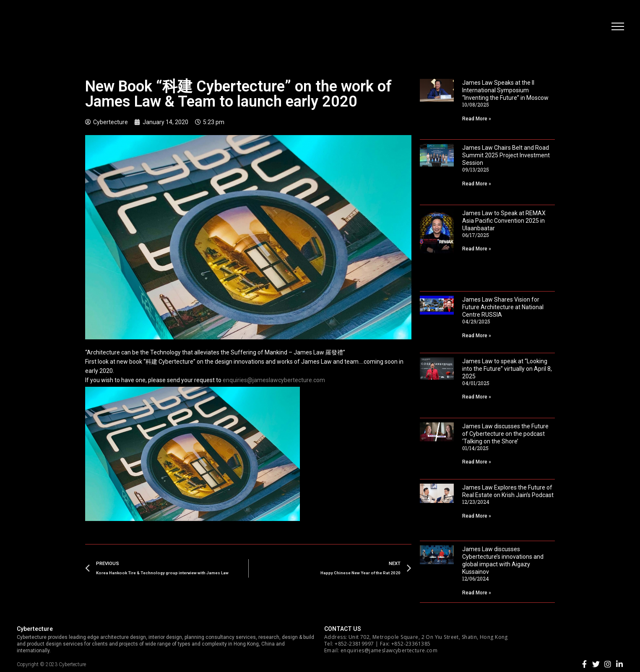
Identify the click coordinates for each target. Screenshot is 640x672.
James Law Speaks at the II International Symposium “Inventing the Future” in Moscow (505, 90)
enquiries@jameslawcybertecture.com (274, 380)
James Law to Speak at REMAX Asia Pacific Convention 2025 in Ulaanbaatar (504, 221)
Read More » (477, 119)
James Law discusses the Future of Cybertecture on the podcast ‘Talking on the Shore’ (505, 434)
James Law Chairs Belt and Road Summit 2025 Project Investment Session (506, 155)
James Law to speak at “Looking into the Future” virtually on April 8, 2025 (507, 369)
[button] (617, 27)
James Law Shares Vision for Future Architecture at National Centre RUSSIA (503, 307)
